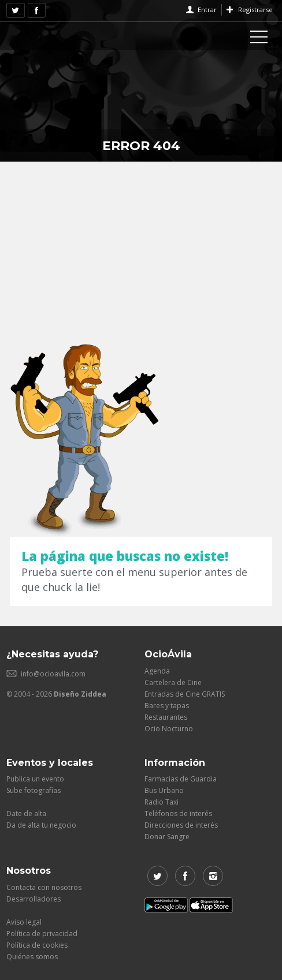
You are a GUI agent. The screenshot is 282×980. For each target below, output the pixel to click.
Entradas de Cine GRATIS (185, 694)
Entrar (207, 10)
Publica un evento (35, 779)
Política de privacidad (42, 934)
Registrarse (255, 10)
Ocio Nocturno (169, 729)
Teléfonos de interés (178, 813)
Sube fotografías (34, 790)
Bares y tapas (167, 706)
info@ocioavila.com (53, 674)
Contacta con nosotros (44, 887)
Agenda (157, 671)
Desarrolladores (34, 899)
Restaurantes (166, 717)
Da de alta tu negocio (41, 825)
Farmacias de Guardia (181, 779)
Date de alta (26, 813)
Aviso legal (24, 922)
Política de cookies (37, 945)
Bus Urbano (164, 790)
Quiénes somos (32, 957)
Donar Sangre (167, 837)
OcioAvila (53, 35)
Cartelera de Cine (173, 682)
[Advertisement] (141, 248)
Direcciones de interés (181, 825)
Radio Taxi (162, 802)
